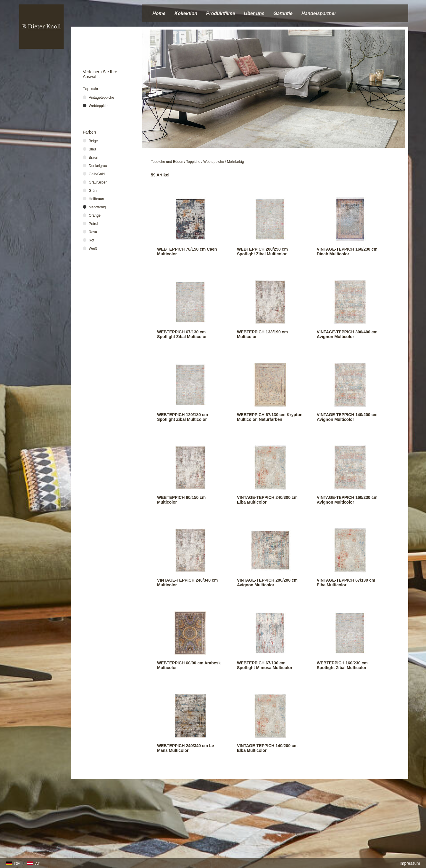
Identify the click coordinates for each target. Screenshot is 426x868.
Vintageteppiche (101, 98)
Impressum (410, 863)
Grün (93, 191)
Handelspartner (319, 13)
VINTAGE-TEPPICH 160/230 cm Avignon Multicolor (347, 500)
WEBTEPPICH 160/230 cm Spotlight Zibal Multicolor (342, 665)
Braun (93, 158)
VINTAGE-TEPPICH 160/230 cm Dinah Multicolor (347, 252)
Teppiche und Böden (167, 162)
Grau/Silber (98, 182)
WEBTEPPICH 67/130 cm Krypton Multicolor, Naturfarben (270, 417)
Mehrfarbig (235, 162)
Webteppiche (214, 162)
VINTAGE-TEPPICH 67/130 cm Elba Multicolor (346, 583)
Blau (92, 149)
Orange (95, 215)
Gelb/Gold (97, 174)
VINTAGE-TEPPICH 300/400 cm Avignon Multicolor (347, 334)
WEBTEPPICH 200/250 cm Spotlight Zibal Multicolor (262, 252)
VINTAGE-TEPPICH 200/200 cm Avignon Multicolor (267, 583)
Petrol (93, 224)
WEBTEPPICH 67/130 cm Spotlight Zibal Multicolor (182, 334)
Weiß (93, 249)
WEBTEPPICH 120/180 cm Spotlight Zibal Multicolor (183, 417)
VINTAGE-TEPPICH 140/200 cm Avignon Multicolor (347, 417)
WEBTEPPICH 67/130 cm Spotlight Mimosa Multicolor (265, 665)
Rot (92, 240)
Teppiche (193, 162)
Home (159, 13)
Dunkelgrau (98, 166)
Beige (93, 141)
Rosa (93, 232)
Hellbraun (96, 199)
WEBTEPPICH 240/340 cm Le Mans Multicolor (185, 748)
